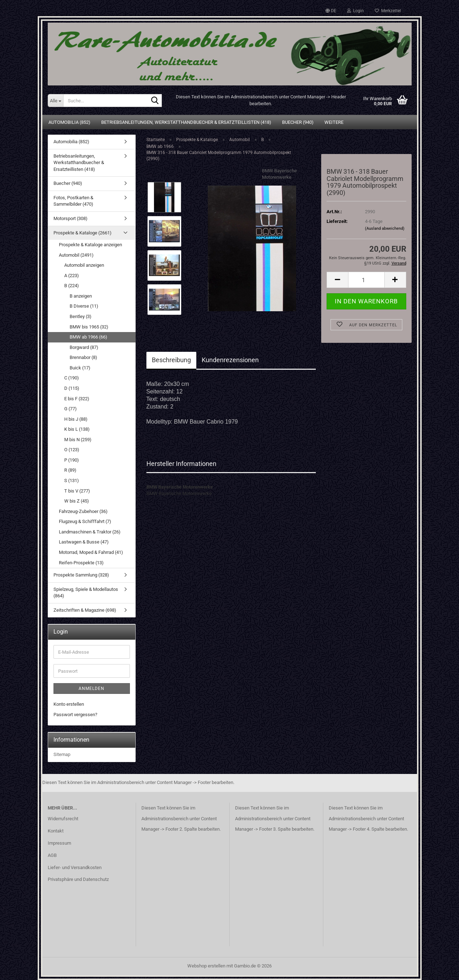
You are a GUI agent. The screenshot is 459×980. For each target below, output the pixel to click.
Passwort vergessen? (75, 715)
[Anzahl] (366, 280)
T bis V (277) (77, 491)
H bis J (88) (76, 419)
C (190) (72, 378)
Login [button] (355, 11)
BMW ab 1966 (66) (88, 337)
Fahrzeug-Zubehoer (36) (83, 511)
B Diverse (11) (84, 306)
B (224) (72, 286)
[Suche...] (55, 101)
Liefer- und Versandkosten (75, 867)
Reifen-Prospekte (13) (81, 563)
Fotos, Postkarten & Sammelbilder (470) (73, 201)
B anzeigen (81, 296)
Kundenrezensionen (230, 360)
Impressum (59, 843)
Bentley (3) (81, 316)
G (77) (71, 409)
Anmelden (92, 689)
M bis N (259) (78, 440)
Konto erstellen (69, 704)
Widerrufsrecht (63, 819)
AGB (52, 855)
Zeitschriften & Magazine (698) (85, 610)
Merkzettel (388, 11)
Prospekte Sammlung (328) (81, 575)
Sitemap (62, 754)
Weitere (334, 122)
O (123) (72, 450)
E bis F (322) (77, 399)
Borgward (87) (84, 347)
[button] (331, 11)
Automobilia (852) (69, 122)
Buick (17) (80, 368)
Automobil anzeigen (84, 265)
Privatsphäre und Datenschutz (78, 879)
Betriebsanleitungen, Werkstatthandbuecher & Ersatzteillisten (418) (186, 122)
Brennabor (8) (83, 357)
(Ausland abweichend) (385, 228)
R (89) (70, 470)
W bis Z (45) (77, 501)
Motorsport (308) (71, 218)
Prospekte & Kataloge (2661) (83, 233)
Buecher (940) (298, 122)
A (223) (72, 276)
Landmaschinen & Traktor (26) (90, 532)
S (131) (72, 480)
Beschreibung (171, 360)
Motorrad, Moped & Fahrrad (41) (91, 552)
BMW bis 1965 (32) (89, 327)
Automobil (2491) (76, 255)
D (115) (72, 388)
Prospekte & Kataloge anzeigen (90, 245)
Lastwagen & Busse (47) (84, 542)
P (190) (72, 460)
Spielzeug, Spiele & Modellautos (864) (86, 593)
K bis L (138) (77, 429)
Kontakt (56, 831)
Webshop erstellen (206, 966)
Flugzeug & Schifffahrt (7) (85, 521)
